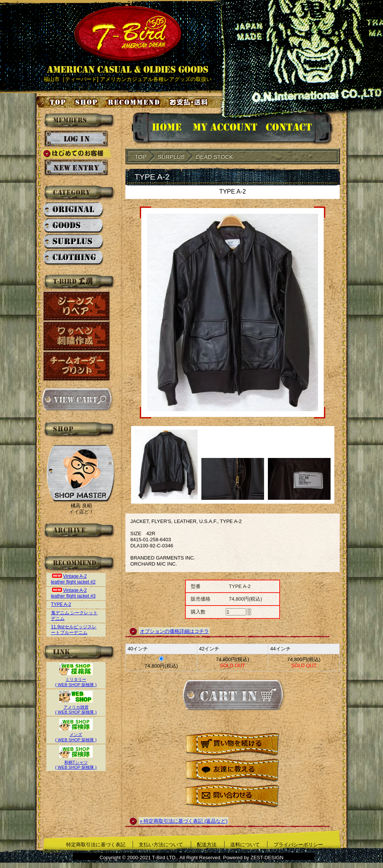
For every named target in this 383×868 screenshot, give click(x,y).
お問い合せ (298, 128)
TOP (140, 157)
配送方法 (207, 845)
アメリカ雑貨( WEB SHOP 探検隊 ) (76, 707)
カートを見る (77, 399)
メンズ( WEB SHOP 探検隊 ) (76, 735)
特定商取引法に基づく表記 (96, 845)
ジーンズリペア (77, 306)
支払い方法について (161, 845)
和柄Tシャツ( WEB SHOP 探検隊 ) (76, 762)
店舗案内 (87, 102)
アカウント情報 (224, 128)
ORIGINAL (74, 210)
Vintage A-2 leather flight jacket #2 (73, 579)
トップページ (52, 102)
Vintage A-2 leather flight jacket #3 (73, 593)
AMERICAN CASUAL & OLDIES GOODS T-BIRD (127, 40)
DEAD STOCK (214, 157)
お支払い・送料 (190, 102)
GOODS (74, 226)
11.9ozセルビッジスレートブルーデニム (74, 630)
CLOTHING (74, 258)
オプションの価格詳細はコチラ (174, 631)
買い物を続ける (233, 745)
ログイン (76, 139)
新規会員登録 (76, 168)
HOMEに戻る (159, 128)
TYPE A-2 (61, 604)
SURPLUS (74, 242)
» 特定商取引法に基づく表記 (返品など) (184, 821)
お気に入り (135, 102)
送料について (245, 845)
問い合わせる (233, 796)
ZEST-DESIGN (267, 858)
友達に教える (233, 770)
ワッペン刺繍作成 (77, 336)
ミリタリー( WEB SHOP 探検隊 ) (76, 680)
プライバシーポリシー (298, 845)
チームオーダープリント (77, 366)
